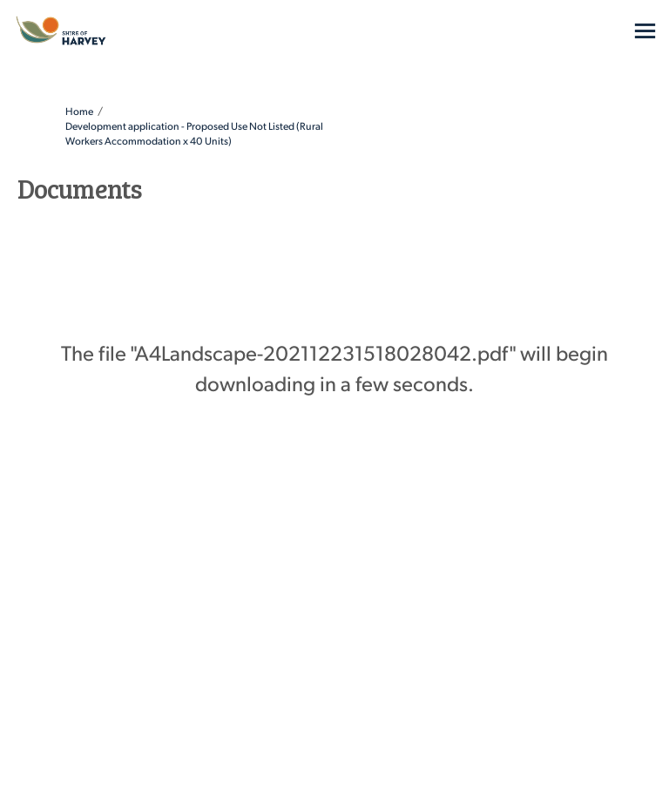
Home (79, 111)
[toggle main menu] (645, 31)
